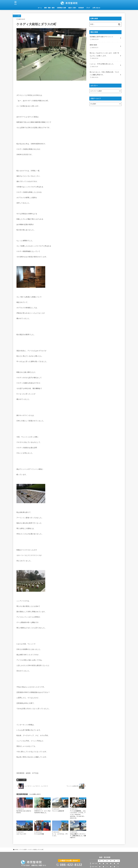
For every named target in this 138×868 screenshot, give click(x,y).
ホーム (40, 8)
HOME (16, 850)
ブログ (88, 8)
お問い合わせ (96, 8)
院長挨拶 (81, 8)
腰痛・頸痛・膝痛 (49, 8)
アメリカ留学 (17, 16)
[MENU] (16, 3)
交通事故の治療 (61, 8)
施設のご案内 (72, 8)
